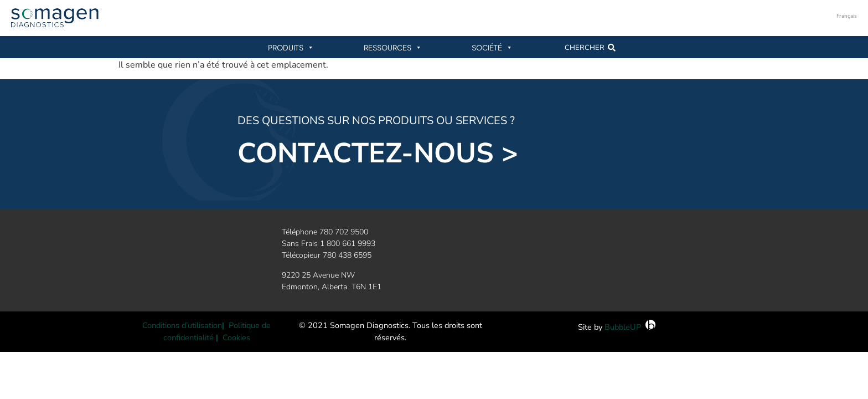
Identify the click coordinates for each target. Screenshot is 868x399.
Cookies (236, 337)
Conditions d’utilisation (182, 325)
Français (847, 16)
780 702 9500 (344, 232)
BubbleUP (623, 327)
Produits (291, 47)
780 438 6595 (347, 255)
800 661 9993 (351, 244)
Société (492, 47)
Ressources (393, 47)
